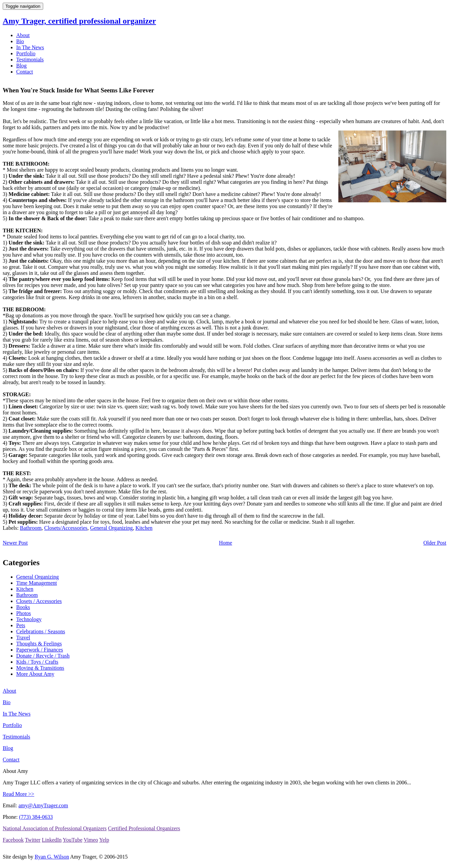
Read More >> (19, 794)
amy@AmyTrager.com (43, 805)
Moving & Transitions (40, 668)
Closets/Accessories (66, 528)
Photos (24, 613)
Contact (25, 72)
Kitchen (144, 528)
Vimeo (91, 840)
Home (226, 543)
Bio (20, 41)
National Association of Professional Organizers (55, 828)
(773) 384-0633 (36, 817)
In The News (30, 47)
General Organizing (111, 528)
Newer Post (15, 543)
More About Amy (35, 674)
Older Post (435, 543)
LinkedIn (52, 840)
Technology (29, 619)
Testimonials (30, 60)
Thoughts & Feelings (39, 644)
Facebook (13, 840)
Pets (21, 625)
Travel (23, 638)
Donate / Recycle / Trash (43, 656)
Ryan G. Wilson (52, 857)
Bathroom (31, 528)
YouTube (73, 840)
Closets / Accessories (39, 601)
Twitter (33, 840)
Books (23, 607)
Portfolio (26, 53)
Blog (21, 66)
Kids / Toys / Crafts (37, 662)
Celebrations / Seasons (41, 631)
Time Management (37, 583)
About (23, 35)
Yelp (104, 840)
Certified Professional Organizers (144, 828)
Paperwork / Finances (40, 650)
